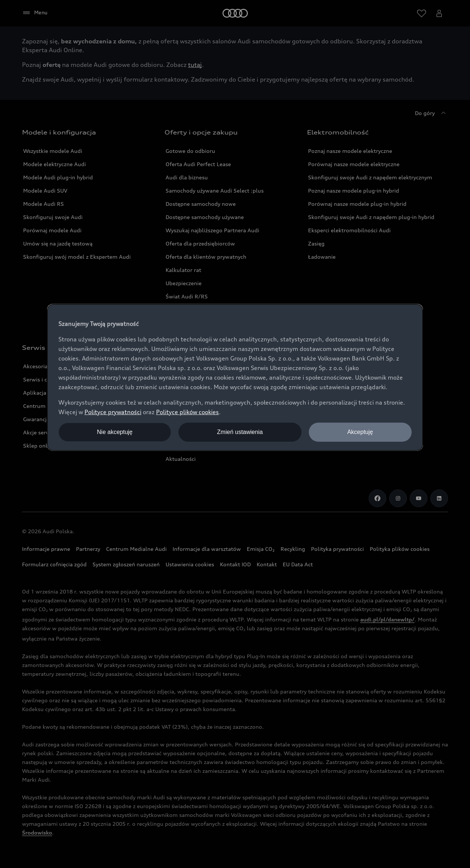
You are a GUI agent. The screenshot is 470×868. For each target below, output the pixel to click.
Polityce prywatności (113, 412)
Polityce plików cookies (187, 412)
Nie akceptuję (115, 432)
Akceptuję (360, 432)
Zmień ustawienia (240, 432)
